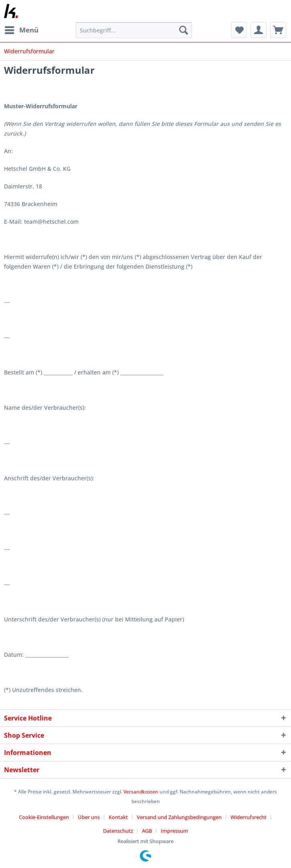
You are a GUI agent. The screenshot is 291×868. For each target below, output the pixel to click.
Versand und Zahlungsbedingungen (179, 817)
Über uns (89, 817)
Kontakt (118, 817)
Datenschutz (118, 831)
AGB (147, 831)
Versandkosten (141, 792)
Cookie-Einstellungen (44, 817)
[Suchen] (184, 30)
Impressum (174, 831)
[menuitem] (21, 30)
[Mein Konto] (259, 30)
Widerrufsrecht (249, 817)
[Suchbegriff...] (134, 30)
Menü (22, 29)
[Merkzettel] (239, 30)
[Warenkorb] (278, 30)
